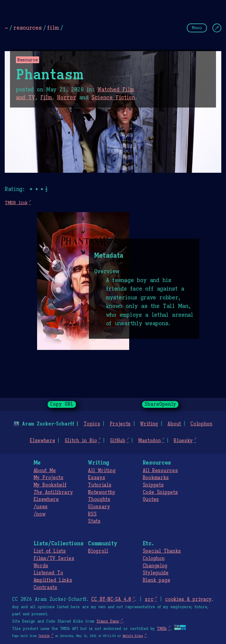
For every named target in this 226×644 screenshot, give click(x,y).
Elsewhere (42, 441)
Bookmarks (156, 478)
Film (46, 98)
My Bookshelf (50, 485)
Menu (197, 28)
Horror (67, 98)
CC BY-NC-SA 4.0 (111, 599)
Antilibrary (53, 492)
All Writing (102, 471)
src (149, 599)
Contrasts (45, 588)
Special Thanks (162, 551)
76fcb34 (44, 636)
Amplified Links (53, 580)
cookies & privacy (188, 599)
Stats (94, 521)
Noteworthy (102, 492)
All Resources (160, 471)
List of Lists (50, 551)
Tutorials (100, 485)
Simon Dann (108, 621)
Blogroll (98, 551)
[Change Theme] (217, 28)
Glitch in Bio (81, 441)
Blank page (156, 580)
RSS (92, 514)
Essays (97, 478)
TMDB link (16, 203)
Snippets (153, 485)
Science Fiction (113, 98)
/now (40, 514)
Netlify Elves (133, 636)
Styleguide (156, 573)
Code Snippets (160, 492)
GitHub (118, 441)
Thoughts (99, 499)
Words (41, 566)
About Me (45, 471)
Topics (92, 424)
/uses (41, 507)
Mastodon (149, 441)
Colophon (201, 424)
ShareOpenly (160, 404)
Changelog (155, 566)
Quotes (151, 499)
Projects (120, 424)
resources (27, 28)
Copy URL (62, 404)
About (174, 424)
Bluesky (183, 441)
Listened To (48, 573)
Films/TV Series (54, 559)
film (53, 28)
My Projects (49, 478)
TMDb (162, 629)
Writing (149, 424)
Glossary (99, 507)
